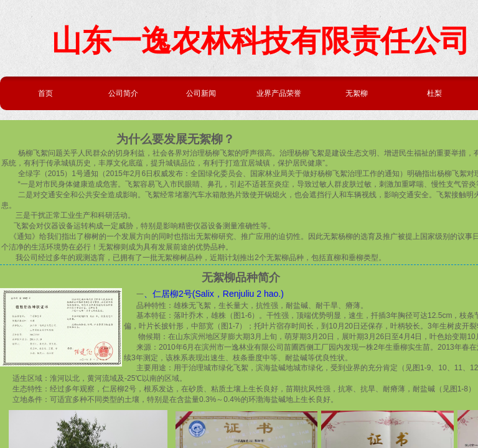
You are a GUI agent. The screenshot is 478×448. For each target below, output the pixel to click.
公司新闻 (201, 93)
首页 (45, 93)
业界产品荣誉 (279, 93)
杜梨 (434, 93)
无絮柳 (357, 93)
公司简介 (123, 93)
